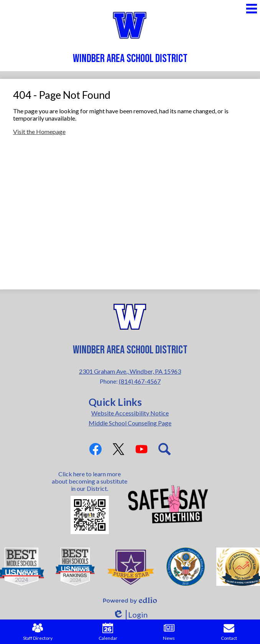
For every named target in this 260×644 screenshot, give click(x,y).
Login (130, 615)
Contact (229, 632)
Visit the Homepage (39, 132)
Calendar (108, 632)
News (169, 632)
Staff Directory (38, 632)
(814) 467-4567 (140, 381)
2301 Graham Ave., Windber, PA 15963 (130, 371)
